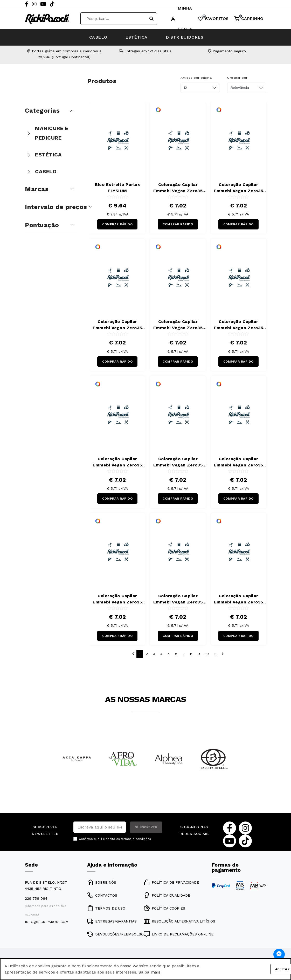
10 (207, 654)
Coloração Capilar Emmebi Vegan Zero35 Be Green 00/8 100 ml (178, 188)
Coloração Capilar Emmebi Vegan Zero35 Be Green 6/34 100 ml (178, 599)
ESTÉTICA (136, 37)
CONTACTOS (102, 895)
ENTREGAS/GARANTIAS (112, 921)
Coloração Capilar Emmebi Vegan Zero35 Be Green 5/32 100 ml (238, 325)
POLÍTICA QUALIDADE (167, 895)
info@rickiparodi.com (47, 922)
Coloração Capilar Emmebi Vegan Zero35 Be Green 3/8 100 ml (238, 188)
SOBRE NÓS (102, 882)
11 (215, 654)
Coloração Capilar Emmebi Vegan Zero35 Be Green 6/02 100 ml (238, 462)
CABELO (98, 37)
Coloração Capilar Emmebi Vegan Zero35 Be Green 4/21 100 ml (117, 325)
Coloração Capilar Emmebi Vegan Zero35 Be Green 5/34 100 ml (117, 462)
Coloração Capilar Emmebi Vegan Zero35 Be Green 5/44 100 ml (178, 462)
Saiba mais (149, 972)
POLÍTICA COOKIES (164, 908)
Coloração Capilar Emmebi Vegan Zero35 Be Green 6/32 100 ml (117, 599)
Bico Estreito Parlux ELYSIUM (117, 188)
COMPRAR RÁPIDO (117, 224)
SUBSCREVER (146, 827)
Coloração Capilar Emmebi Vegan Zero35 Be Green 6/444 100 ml (238, 599)
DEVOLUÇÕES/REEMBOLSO (115, 934)
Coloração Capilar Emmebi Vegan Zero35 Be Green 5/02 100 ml (178, 325)
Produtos (102, 81)
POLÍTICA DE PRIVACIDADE (171, 882)
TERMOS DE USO (106, 908)
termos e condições (136, 839)
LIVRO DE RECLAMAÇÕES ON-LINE (179, 934)
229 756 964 (36, 898)
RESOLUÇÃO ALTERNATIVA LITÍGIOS (179, 921)
